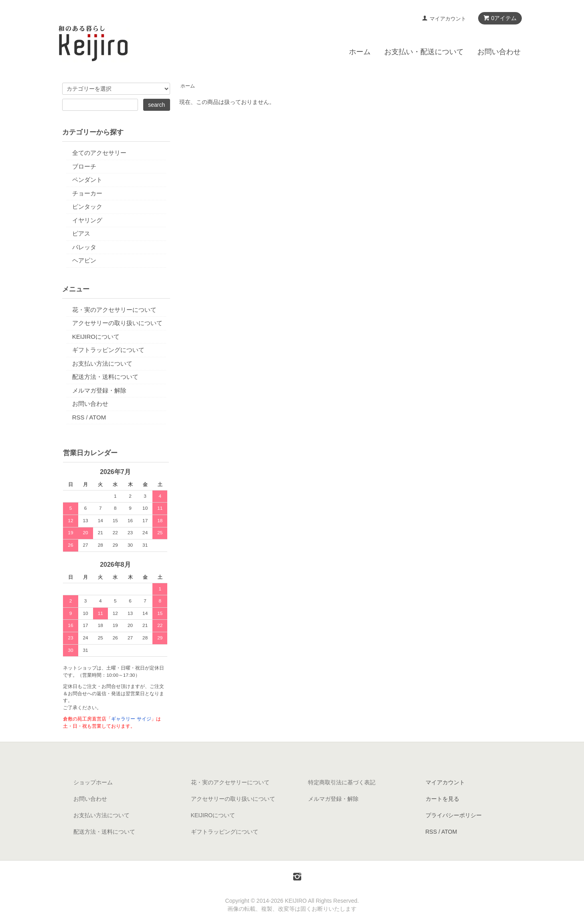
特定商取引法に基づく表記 (342, 782)
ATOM (97, 417)
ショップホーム (93, 782)
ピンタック (87, 207)
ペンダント (87, 180)
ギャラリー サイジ (131, 719)
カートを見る (442, 799)
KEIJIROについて (96, 337)
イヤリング (87, 220)
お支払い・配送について (424, 52)
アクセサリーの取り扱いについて (117, 323)
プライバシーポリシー (454, 815)
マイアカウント (448, 19)
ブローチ (84, 166)
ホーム (360, 52)
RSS (78, 417)
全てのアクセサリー (99, 153)
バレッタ (84, 247)
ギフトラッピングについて (108, 350)
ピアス (81, 233)
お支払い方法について (102, 363)
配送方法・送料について (105, 377)
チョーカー (87, 193)
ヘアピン (84, 260)
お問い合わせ (499, 52)
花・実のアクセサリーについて (114, 310)
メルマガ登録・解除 (99, 390)
